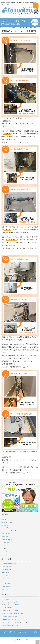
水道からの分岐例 (6, 534)
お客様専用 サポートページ (9, 619)
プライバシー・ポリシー (8, 551)
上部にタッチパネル (6, 569)
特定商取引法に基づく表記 (20, 640)
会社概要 (4, 548)
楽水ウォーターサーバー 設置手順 (10, 611)
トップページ (4, 27)
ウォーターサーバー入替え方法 (9, 616)
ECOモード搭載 (5, 572)
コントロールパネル (6, 566)
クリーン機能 (5, 575)
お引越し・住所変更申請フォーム (10, 625)
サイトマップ (5, 554)
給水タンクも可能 (6, 587)
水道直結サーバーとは (7, 522)
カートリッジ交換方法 (7, 608)
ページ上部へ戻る (38, 642)
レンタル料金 (5, 528)
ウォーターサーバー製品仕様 (9, 531)
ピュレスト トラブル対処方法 (9, 602)
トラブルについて (6, 545)
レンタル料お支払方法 (7, 540)
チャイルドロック (6, 578)
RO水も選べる (5, 590)
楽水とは (4, 519)
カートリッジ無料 (6, 584)
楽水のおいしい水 (6, 525)
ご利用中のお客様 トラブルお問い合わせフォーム (14, 622)
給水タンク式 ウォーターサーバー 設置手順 (13, 613)
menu (36, 6)
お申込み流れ (5, 537)
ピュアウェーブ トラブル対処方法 (10, 605)
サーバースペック (6, 581)
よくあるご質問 (5, 542)
